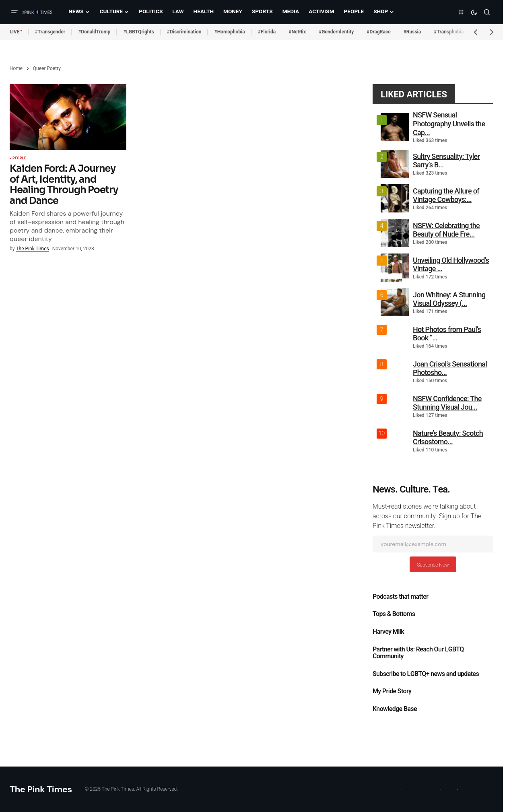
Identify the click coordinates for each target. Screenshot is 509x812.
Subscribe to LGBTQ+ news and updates (426, 674)
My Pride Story (392, 691)
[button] (14, 12)
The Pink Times (41, 789)
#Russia (412, 32)
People (19, 159)
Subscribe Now (433, 565)
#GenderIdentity (336, 32)
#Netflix (297, 32)
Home (16, 68)
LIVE (15, 32)
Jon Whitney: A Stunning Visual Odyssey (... (449, 299)
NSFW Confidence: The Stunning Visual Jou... (447, 403)
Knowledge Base (395, 709)
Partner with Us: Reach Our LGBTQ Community (418, 653)
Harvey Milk (388, 632)
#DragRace (378, 32)
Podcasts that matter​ (400, 597)
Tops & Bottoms (394, 614)
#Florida (267, 32)
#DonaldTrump (94, 32)
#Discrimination (184, 32)
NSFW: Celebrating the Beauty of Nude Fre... (446, 230)
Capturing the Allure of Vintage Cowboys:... (446, 195)
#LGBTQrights (138, 32)
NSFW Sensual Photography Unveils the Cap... (449, 124)
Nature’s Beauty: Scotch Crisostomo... (448, 438)
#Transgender (50, 32)
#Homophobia (229, 32)
